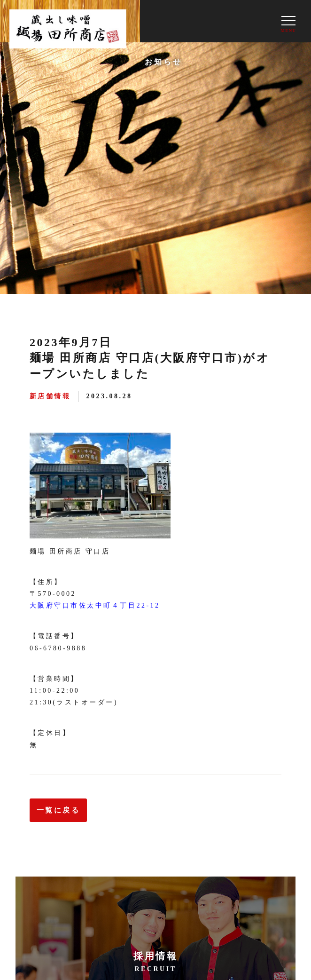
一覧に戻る (58, 810)
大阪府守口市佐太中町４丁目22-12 (95, 605)
